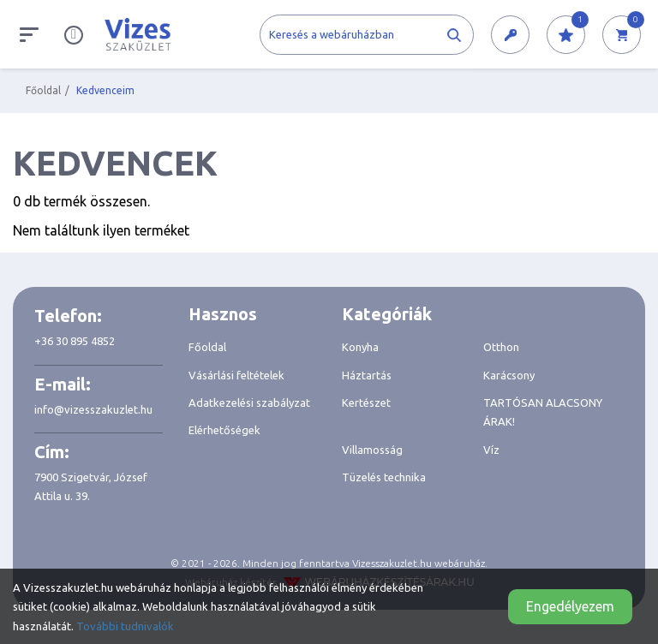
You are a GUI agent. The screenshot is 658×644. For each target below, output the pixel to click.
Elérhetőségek (224, 430)
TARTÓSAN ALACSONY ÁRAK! (543, 412)
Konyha (360, 347)
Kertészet (366, 402)
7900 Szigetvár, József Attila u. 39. (91, 486)
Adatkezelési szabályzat (249, 402)
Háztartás (367, 375)
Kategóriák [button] (387, 314)
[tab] (253, 314)
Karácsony (509, 375)
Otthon (501, 347)
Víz (491, 450)
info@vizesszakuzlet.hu (93, 409)
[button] (510, 36)
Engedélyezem (570, 606)
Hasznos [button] (223, 314)
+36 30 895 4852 (75, 341)
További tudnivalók (125, 626)
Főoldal (43, 90)
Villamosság (372, 450)
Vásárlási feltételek (236, 375)
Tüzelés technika (384, 477)
